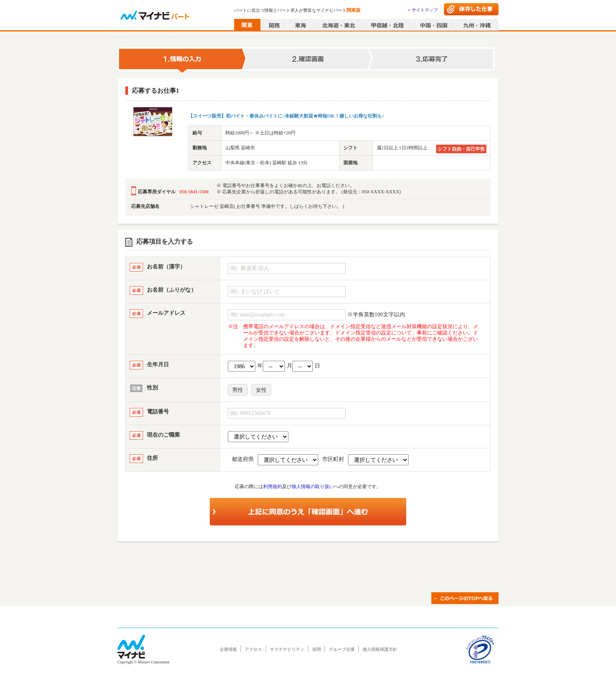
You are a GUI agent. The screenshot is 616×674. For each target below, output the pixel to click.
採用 (317, 649)
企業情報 (228, 649)
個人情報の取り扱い (313, 487)
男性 (238, 390)
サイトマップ (425, 10)
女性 (261, 390)
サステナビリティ (287, 649)
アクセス (253, 649)
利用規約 (273, 487)
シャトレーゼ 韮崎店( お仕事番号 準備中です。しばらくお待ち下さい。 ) (267, 206)
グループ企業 (342, 649)
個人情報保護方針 (380, 649)
